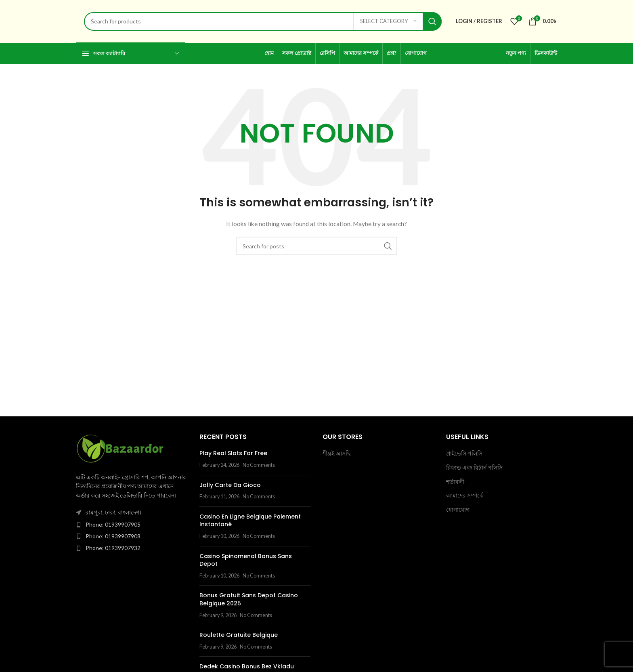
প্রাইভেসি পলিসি (464, 453)
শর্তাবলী (455, 482)
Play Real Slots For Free (233, 453)
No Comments (259, 465)
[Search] (263, 21)
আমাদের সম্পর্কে (465, 495)
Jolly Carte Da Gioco (230, 485)
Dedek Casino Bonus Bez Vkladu (247, 666)
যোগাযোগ (458, 509)
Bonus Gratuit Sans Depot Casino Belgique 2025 (249, 599)
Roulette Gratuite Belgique (239, 635)
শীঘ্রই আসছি (336, 453)
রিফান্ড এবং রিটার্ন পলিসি (474, 467)
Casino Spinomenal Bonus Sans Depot (246, 560)
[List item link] (132, 525)
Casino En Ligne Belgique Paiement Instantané (250, 521)
